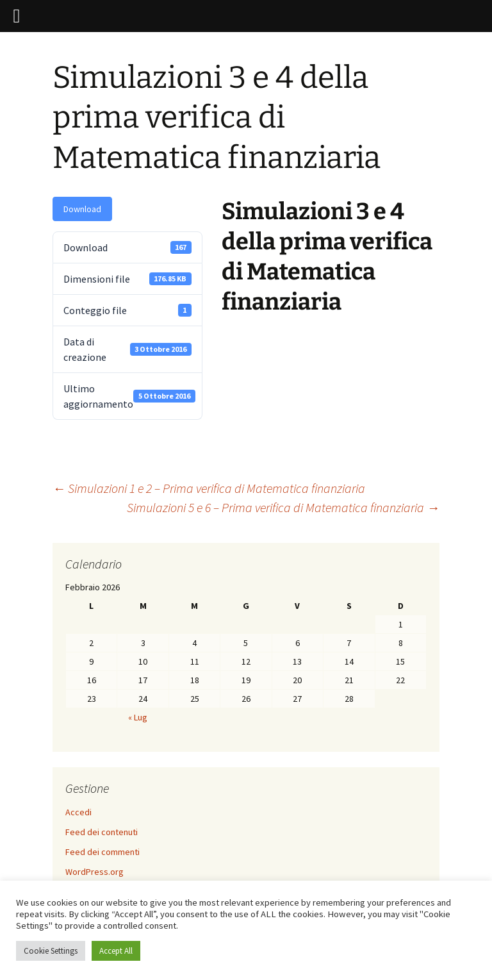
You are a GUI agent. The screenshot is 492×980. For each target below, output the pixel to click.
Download (82, 209)
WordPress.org (94, 872)
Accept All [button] (116, 951)
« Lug (138, 717)
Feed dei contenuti (102, 832)
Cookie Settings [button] (51, 951)
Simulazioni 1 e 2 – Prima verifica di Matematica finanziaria (209, 488)
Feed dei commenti (102, 852)
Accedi (78, 812)
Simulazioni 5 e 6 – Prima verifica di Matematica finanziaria (283, 507)
